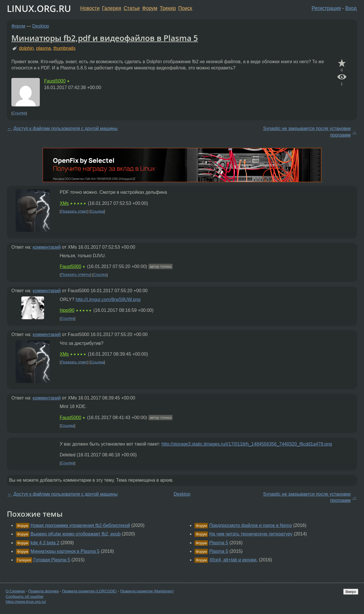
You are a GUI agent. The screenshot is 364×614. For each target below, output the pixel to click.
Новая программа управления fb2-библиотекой (80, 525)
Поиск (185, 8)
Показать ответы (76, 275)
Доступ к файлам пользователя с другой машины (66, 128)
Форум (150, 8)
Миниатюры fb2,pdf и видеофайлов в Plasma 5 (105, 38)
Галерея (112, 8)
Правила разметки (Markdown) (147, 591)
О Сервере (15, 591)
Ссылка (19, 113)
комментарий (47, 247)
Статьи (132, 8)
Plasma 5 (219, 543)
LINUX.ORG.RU (39, 8)
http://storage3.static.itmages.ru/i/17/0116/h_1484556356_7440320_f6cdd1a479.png (247, 444)
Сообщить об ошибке (25, 597)
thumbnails (64, 48)
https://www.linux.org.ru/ (26, 602)
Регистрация (326, 8)
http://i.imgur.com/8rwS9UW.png (108, 299)
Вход (351, 8)
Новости (90, 8)
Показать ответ (74, 211)
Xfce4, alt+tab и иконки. (233, 560)
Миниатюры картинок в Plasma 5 (65, 551)
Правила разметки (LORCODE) (89, 591)
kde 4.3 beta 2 (45, 543)
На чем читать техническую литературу (251, 534)
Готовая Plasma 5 (52, 560)
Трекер (168, 8)
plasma (44, 48)
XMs (64, 203)
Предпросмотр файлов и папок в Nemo (251, 525)
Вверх (351, 592)
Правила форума (44, 591)
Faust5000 (55, 81)
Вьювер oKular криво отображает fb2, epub (76, 534)
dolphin (26, 48)
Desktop (41, 26)
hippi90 (67, 310)
